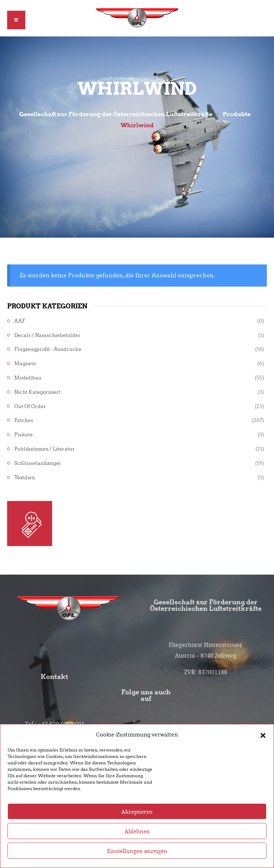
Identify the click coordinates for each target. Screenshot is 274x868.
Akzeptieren (137, 822)
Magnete (25, 364)
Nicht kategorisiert (37, 392)
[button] (263, 745)
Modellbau (28, 378)
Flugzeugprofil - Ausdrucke (48, 349)
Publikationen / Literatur (45, 449)
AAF (20, 321)
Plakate (24, 435)
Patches (24, 420)
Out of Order (30, 406)
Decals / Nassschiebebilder (47, 335)
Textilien (25, 478)
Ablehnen (137, 842)
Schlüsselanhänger (38, 463)
